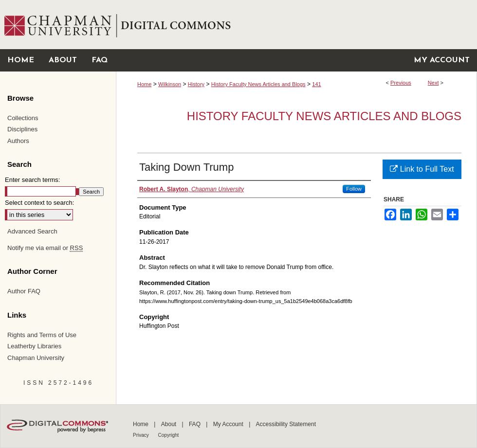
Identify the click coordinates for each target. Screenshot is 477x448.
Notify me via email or (45, 248)
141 (316, 84)
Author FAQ (24, 291)
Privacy (142, 435)
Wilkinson (170, 84)
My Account (229, 424)
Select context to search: (39, 203)
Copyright (169, 435)
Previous (401, 83)
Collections (23, 118)
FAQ (195, 424)
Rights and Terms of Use (42, 335)
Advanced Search (32, 231)
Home (144, 84)
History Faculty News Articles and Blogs (258, 84)
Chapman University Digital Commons (296, 25)
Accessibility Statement (286, 424)
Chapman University (36, 358)
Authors (18, 141)
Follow (354, 189)
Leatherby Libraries (34, 346)
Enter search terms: (32, 180)
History (196, 84)
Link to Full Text (422, 169)
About (170, 424)
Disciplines (22, 129)
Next (433, 83)
